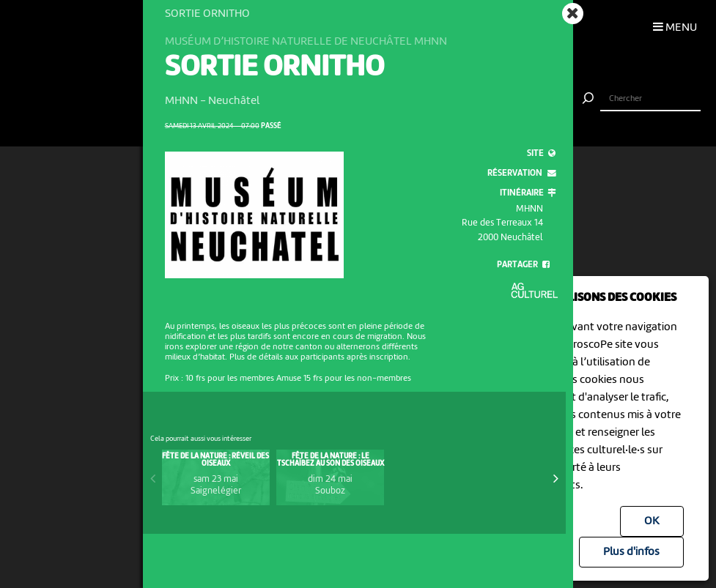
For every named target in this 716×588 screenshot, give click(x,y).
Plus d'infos (631, 552)
